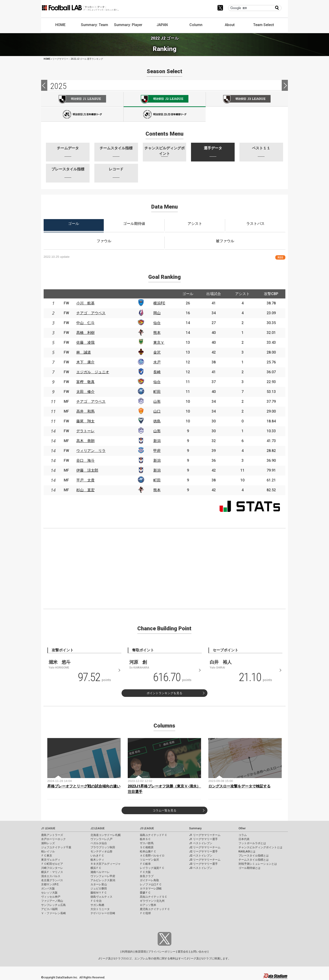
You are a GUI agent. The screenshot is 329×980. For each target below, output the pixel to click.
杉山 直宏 (85, 490)
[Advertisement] (164, 568)
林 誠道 (84, 352)
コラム (243, 835)
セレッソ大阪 (49, 893)
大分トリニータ (100, 909)
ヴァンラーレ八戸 (101, 839)
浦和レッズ (48, 843)
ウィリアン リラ (91, 451)
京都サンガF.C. (50, 884)
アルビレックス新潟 (103, 880)
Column (196, 25)
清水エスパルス (51, 876)
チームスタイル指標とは (254, 860)
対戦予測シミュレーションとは (258, 864)
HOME (60, 25)
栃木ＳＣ (145, 839)
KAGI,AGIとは (247, 851)
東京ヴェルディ (51, 860)
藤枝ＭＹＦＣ (99, 893)
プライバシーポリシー (162, 952)
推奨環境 (141, 952)
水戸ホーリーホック (53, 839)
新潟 (157, 441)
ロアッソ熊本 (148, 905)
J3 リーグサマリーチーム (205, 860)
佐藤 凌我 (85, 342)
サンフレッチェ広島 (53, 905)
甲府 (157, 451)
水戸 (157, 362)
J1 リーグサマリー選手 (203, 839)
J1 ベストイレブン (201, 843)
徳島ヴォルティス (101, 897)
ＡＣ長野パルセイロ (152, 856)
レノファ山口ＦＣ (151, 884)
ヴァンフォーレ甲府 (103, 876)
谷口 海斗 (85, 460)
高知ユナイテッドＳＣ (154, 897)
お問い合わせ (199, 952)
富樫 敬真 (85, 382)
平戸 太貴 (85, 480)
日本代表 (244, 839)
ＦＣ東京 (47, 856)
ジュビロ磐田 (99, 889)
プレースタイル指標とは (254, 856)
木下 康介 (85, 362)
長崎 (157, 372)
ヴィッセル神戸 (51, 897)
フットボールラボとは (252, 843)
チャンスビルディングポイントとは (260, 847)
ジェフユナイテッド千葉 (56, 847)
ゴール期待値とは (249, 868)
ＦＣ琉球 (145, 913)
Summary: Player (128, 25)
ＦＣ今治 (96, 901)
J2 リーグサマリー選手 (203, 851)
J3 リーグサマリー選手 (203, 864)
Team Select (264, 25)
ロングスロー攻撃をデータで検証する (239, 786)
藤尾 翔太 (85, 421)
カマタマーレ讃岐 (151, 889)
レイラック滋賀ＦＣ (152, 868)
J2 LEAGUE (98, 828)
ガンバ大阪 (48, 889)
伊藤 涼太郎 (87, 470)
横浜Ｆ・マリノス (52, 872)
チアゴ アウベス (91, 313)
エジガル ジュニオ (93, 372)
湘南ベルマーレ (100, 872)
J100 (82, 114)
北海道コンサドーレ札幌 (106, 835)
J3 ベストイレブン (201, 868)
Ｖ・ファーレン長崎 (53, 913)
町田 (157, 392)
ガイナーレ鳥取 (149, 880)
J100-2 (165, 114)
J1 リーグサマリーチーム (205, 835)
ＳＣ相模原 (147, 847)
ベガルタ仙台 (99, 843)
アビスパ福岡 (49, 909)
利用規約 (127, 952)
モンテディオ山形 (101, 851)
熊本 (157, 333)
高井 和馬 (85, 411)
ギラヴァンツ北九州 (152, 901)
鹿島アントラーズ (52, 835)
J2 (165, 99)
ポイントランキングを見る (164, 693)
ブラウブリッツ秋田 (103, 847)
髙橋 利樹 (85, 333)
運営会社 (183, 952)
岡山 (157, 313)
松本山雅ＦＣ (148, 851)
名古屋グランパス (52, 880)
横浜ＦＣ (96, 868)
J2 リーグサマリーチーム (205, 847)
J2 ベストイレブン (201, 856)
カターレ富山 (99, 884)
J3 (247, 99)
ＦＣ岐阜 (145, 864)
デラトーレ (85, 431)
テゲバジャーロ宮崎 (103, 913)
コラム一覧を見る (164, 810)
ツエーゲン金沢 (149, 860)
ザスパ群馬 (147, 843)
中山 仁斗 (85, 323)
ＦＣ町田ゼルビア (52, 864)
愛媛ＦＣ (145, 893)
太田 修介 (85, 392)
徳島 (157, 421)
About (230, 25)
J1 (82, 99)
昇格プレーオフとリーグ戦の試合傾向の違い (84, 786)
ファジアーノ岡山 (52, 901)
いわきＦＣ (97, 856)
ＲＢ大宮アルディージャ (106, 864)
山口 (157, 411)
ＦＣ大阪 (145, 872)
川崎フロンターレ (52, 868)
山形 (157, 401)
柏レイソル (48, 851)
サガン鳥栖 (97, 905)
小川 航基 (85, 303)
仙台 (157, 323)
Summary (195, 828)
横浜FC (159, 303)
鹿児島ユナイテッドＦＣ (155, 909)
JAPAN (162, 25)
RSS (280, 257)
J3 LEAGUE (147, 828)
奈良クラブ (147, 876)
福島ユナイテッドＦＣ (154, 835)
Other (242, 828)
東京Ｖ (159, 342)
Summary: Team (94, 25)
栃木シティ (97, 860)
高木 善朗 (85, 441)
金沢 (157, 352)
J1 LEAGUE (48, 828)
